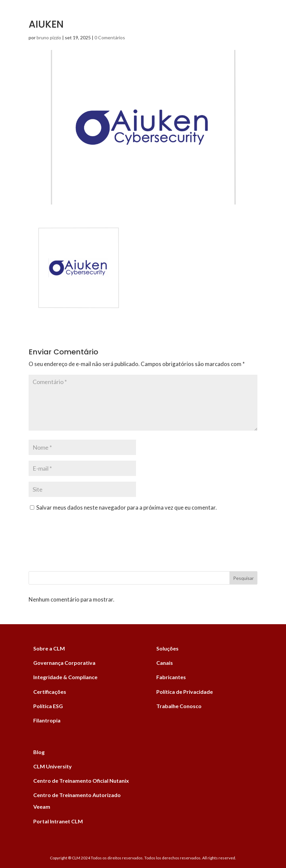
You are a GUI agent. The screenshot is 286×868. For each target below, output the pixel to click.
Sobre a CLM (49, 648)
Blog (39, 752)
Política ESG (48, 706)
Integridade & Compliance (65, 677)
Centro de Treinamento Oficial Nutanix (81, 781)
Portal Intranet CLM (58, 821)
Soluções (167, 648)
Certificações (50, 692)
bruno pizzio (49, 37)
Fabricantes (171, 677)
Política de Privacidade (185, 692)
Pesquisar (243, 578)
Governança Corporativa (64, 663)
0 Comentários (110, 37)
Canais (165, 663)
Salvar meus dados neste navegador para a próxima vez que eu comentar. (127, 507)
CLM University (53, 766)
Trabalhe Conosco (179, 706)
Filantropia (47, 720)
